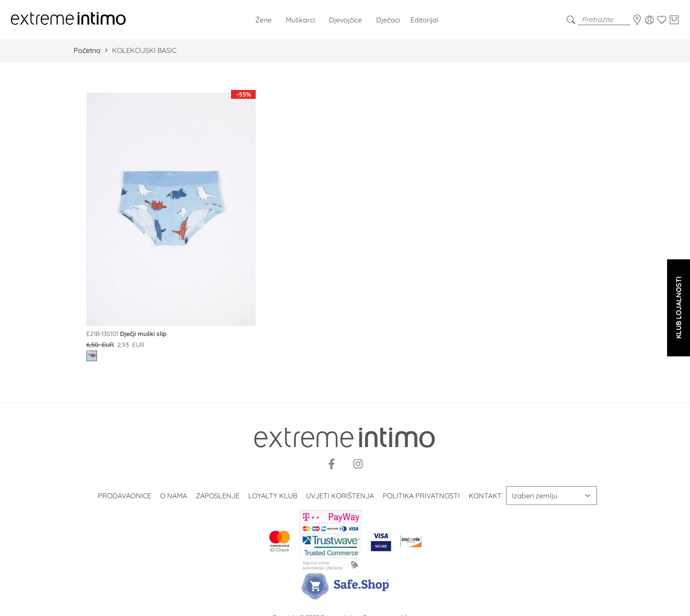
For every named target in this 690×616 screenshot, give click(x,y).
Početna (87, 50)
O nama (173, 496)
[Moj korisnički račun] (649, 20)
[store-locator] (637, 20)
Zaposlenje (218, 496)
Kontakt (485, 496)
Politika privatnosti (421, 496)
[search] (571, 20)
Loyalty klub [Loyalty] (273, 496)
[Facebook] (332, 464)
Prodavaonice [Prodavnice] (125, 496)
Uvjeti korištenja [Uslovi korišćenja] (340, 496)
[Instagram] (358, 464)
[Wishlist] (662, 20)
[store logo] (68, 20)
